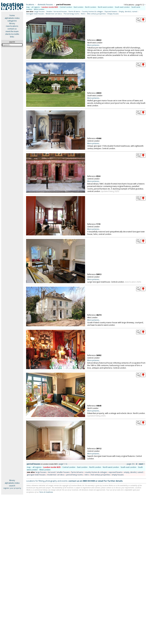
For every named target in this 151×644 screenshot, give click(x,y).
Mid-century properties (96, 14)
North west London (106, 7)
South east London (122, 7)
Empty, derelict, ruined (128, 11)
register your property (12, 488)
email (101, 481)
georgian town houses (36, 475)
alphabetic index (12, 18)
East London (79, 7)
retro (87, 475)
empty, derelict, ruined (133, 472)
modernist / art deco (56, 475)
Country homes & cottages (92, 11)
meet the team (12, 31)
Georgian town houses (35, 14)
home (12, 15)
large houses (41, 472)
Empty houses (113, 14)
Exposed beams (111, 11)
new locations (12, 26)
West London (39, 9)
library (12, 23)
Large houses (39, 11)
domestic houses (45, 4)
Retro (83, 14)
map (28, 7)
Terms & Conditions (46, 492)
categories (12, 21)
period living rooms (74, 475)
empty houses (118, 475)
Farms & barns (74, 11)
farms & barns (77, 472)
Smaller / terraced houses (57, 11)
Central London (66, 7)
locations (30, 4)
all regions (36, 7)
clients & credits (12, 34)
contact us (12, 29)
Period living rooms (71, 14)
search (12, 486)
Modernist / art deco (54, 14)
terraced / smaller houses (59, 472)
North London (91, 7)
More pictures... (94, 45)
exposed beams (115, 472)
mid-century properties (100, 475)
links (12, 37)
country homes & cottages (96, 472)
